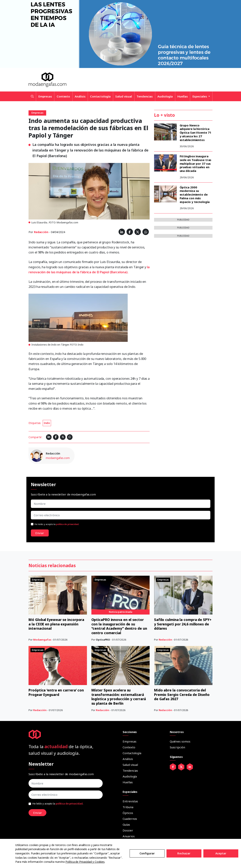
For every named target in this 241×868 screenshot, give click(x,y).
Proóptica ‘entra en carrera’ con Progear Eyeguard (56, 692)
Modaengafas (42, 640)
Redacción (41, 232)
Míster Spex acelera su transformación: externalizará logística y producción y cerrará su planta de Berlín (119, 697)
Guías (126, 824)
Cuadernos (130, 819)
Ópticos (128, 813)
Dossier (128, 830)
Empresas (45, 96)
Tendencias (145, 96)
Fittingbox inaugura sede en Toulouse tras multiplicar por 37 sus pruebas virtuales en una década (196, 163)
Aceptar (221, 853)
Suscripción (177, 747)
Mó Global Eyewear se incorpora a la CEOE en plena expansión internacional (57, 624)
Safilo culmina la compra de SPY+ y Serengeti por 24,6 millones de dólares (183, 624)
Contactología (100, 96)
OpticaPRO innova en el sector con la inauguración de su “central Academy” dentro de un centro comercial (119, 626)
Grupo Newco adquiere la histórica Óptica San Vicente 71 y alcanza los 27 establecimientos (195, 133)
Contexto (63, 96)
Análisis (80, 96)
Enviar (40, 533)
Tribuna (128, 807)
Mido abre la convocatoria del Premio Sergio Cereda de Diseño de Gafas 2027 (182, 694)
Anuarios (129, 836)
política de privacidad (67, 524)
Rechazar (184, 853)
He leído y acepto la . (57, 524)
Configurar (147, 853)
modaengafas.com (58, 458)
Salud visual (124, 96)
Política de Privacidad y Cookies (85, 862)
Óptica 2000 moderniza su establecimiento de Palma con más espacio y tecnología (195, 195)
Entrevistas (130, 801)
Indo (47, 423)
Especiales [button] (200, 96)
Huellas (182, 96)
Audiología (165, 96)
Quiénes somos (180, 741)
